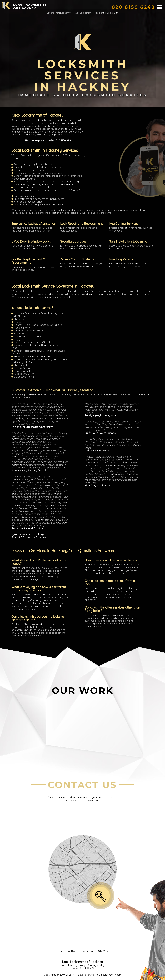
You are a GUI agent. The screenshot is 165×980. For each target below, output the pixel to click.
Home (60, 951)
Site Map (103, 951)
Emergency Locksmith (59, 13)
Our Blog (71, 951)
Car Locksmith (83, 13)
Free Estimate (87, 951)
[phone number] (133, 7)
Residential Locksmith (106, 13)
